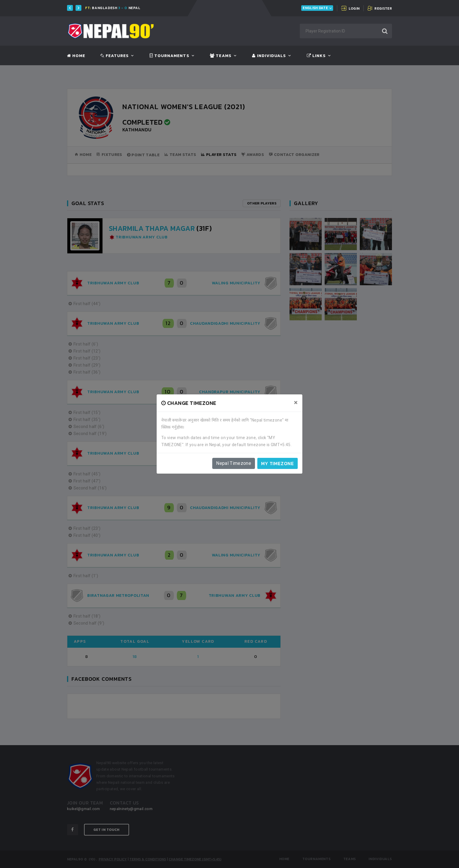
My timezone (278, 463)
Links (316, 56)
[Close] (296, 403)
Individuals (269, 56)
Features (115, 56)
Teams (221, 56)
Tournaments (169, 56)
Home (76, 56)
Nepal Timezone (234, 463)
